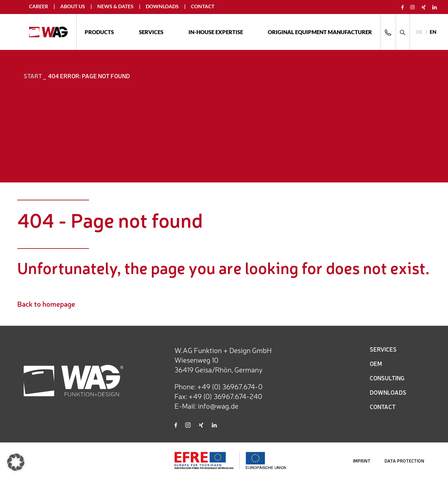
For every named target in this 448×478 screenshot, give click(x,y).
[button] (16, 462)
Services (151, 32)
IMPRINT (362, 461)
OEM (376, 363)
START (33, 76)
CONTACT (383, 407)
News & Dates (115, 6)
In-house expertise (216, 32)
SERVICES (383, 349)
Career (39, 6)
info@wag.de (218, 406)
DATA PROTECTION (404, 461)
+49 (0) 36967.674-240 (225, 396)
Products (99, 32)
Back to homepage (46, 304)
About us (73, 6)
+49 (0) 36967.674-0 (230, 386)
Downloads (162, 6)
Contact (203, 6)
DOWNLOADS (388, 392)
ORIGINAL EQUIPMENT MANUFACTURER (320, 32)
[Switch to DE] (419, 32)
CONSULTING (387, 378)
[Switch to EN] (433, 32)
